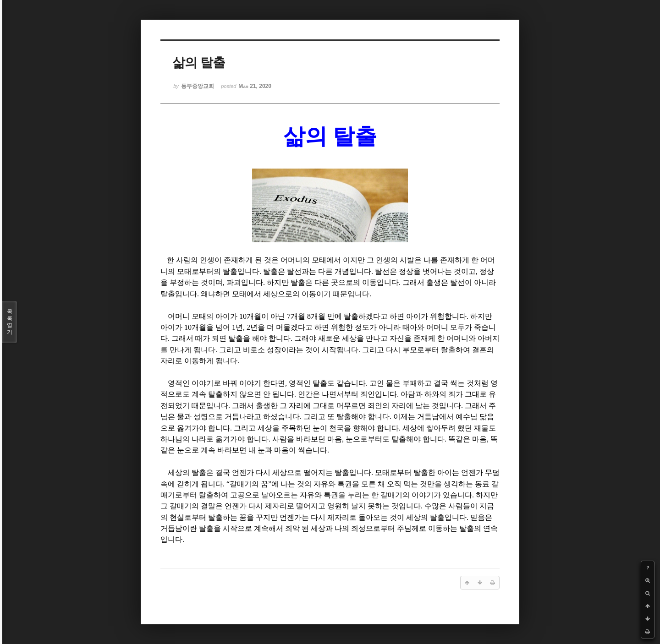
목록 (10, 322)
